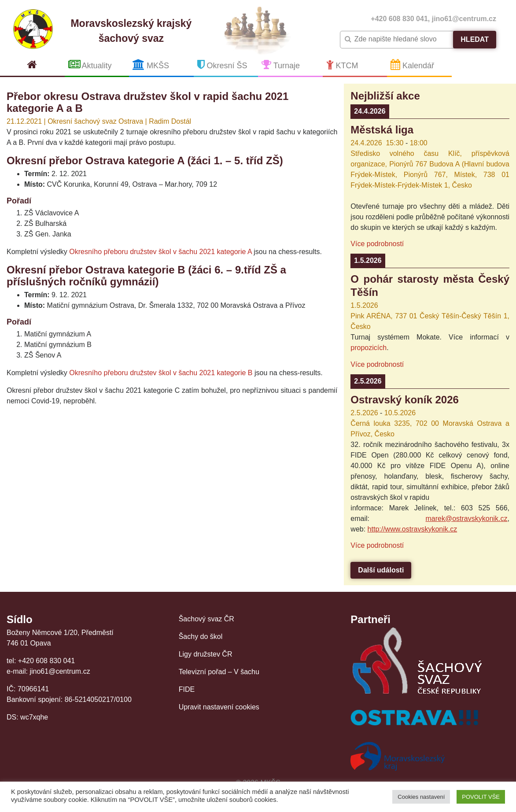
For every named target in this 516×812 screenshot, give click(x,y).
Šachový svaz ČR (206, 619)
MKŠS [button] (151, 65)
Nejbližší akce (385, 96)
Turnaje (281, 65)
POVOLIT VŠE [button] (481, 797)
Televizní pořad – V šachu (219, 672)
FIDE (187, 689)
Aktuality (90, 65)
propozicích (369, 348)
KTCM (342, 65)
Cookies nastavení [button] (421, 797)
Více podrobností (377, 244)
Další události (381, 570)
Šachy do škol (201, 637)
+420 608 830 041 (399, 19)
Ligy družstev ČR (206, 654)
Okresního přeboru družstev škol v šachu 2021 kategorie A (160, 252)
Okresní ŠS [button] (222, 65)
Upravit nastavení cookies (219, 707)
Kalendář (412, 65)
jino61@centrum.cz (464, 19)
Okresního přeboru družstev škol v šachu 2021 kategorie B (161, 373)
